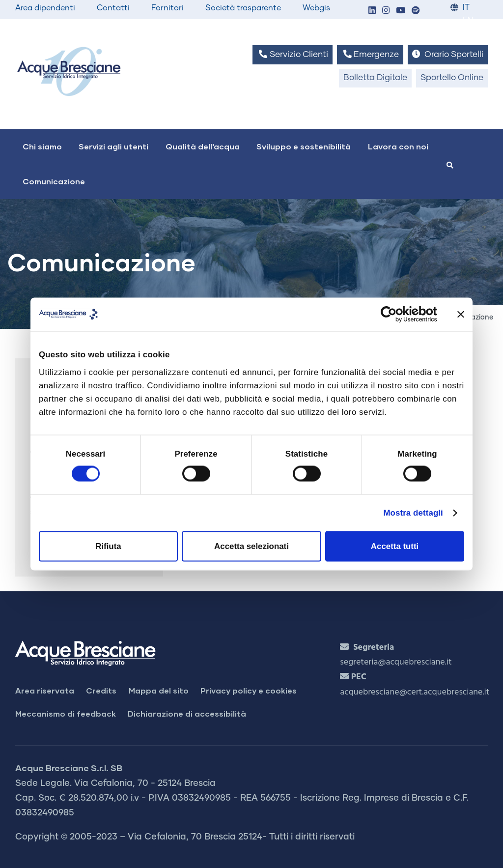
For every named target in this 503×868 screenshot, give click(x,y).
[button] (372, 11)
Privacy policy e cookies (249, 690)
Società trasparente (243, 8)
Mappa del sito (159, 690)
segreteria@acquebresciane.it (396, 662)
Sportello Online (452, 78)
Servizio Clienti (292, 54)
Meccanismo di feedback (66, 713)
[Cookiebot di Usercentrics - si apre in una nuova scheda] (394, 314)
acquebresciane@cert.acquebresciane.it (415, 692)
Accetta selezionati (251, 546)
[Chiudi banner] (461, 314)
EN (468, 20)
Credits (101, 690)
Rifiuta (108, 546)
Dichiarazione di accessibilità (187, 713)
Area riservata (45, 690)
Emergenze (370, 54)
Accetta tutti (395, 546)
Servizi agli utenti (113, 146)
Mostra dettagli (413, 513)
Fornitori (168, 8)
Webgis (316, 8)
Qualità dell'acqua (203, 146)
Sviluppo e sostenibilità (304, 146)
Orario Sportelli (448, 54)
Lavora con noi (398, 146)
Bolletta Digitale (375, 78)
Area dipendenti (45, 8)
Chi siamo (42, 146)
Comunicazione (54, 181)
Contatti (113, 8)
